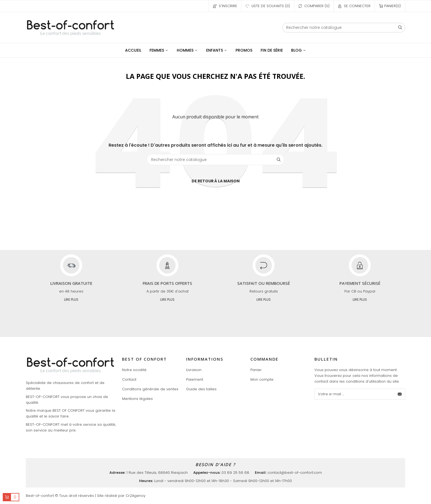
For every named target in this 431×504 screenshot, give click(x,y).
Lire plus (71, 300)
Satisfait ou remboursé (264, 283)
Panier (256, 370)
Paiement (195, 379)
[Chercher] (344, 28)
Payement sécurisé (360, 283)
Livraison (194, 370)
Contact (129, 379)
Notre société (134, 370)
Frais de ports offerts (167, 283)
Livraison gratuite (71, 283)
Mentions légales (137, 399)
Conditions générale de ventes (150, 389)
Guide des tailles (201, 389)
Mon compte (262, 379)
